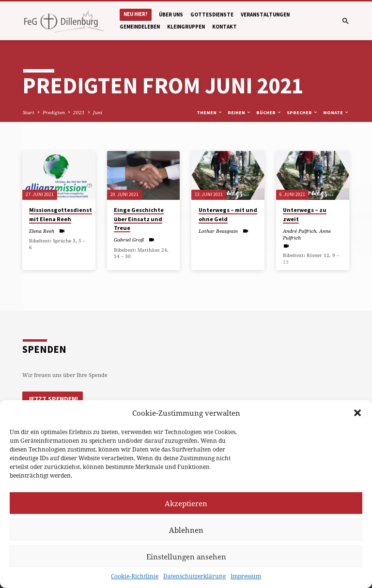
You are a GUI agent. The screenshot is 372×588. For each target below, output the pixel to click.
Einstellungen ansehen (186, 557)
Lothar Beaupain (218, 231)
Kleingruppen (186, 27)
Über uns (171, 15)
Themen (210, 113)
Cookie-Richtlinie (135, 576)
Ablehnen (186, 530)
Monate (336, 113)
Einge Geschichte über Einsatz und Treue (139, 219)
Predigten (54, 112)
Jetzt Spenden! (52, 399)
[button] (357, 413)
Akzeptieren (186, 503)
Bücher (269, 113)
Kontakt (225, 27)
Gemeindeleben (140, 27)
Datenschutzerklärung (194, 576)
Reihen (240, 113)
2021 (79, 112)
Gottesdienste (212, 15)
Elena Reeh (42, 231)
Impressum (246, 576)
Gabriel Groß (129, 240)
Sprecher (302, 113)
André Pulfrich (300, 231)
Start (29, 112)
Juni (98, 112)
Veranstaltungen (265, 15)
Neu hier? (136, 14)
